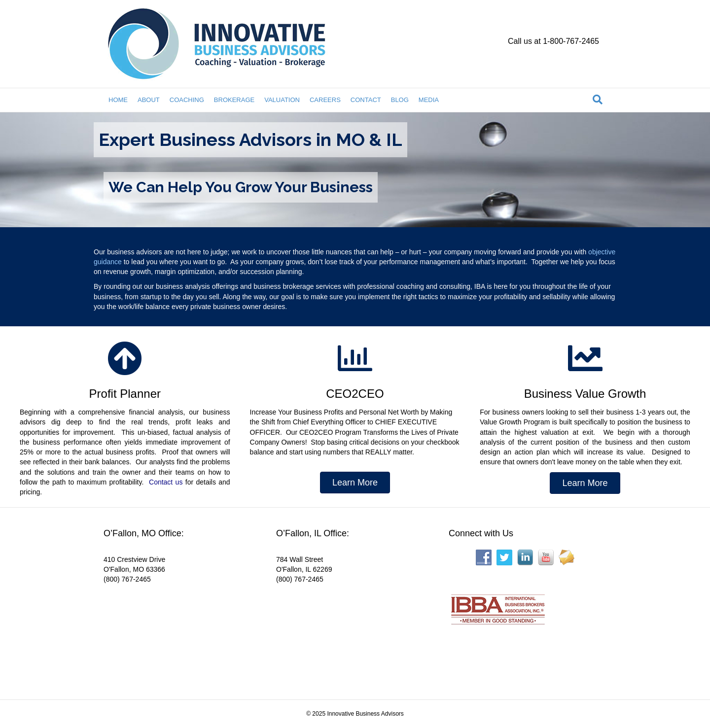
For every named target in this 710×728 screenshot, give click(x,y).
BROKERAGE (234, 100)
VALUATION (282, 100)
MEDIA (429, 100)
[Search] (598, 100)
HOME (118, 100)
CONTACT (366, 100)
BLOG (400, 100)
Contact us (166, 482)
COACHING (187, 100)
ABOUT (149, 100)
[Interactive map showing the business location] (177, 635)
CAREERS (325, 100)
